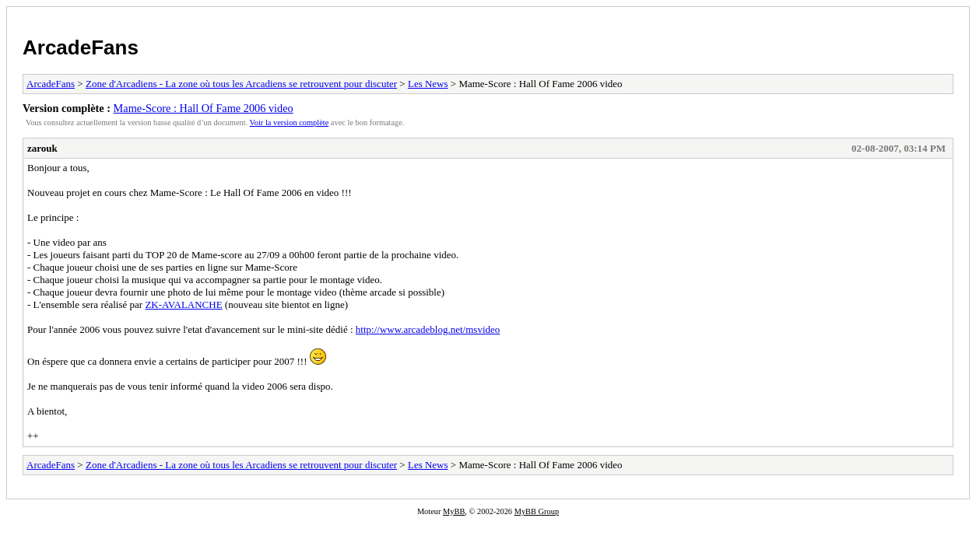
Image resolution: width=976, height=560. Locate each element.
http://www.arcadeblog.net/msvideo (428, 329)
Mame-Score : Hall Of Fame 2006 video (204, 108)
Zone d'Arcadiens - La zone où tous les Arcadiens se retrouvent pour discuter (241, 84)
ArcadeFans (81, 47)
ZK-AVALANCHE (183, 304)
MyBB (454, 511)
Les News (428, 84)
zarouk (42, 148)
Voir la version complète (290, 122)
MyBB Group (537, 511)
